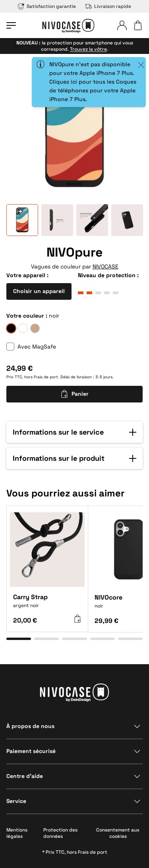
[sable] (35, 328)
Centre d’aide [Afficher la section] (25, 776)
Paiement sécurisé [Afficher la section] (31, 751)
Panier (74, 394)
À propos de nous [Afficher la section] (30, 726)
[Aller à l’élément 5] (130, 639)
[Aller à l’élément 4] (103, 639)
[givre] (23, 328)
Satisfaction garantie (47, 6)
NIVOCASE (105, 266)
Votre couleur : (27, 316)
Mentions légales (17, 833)
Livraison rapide (108, 6)
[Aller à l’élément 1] (19, 639)
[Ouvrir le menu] (11, 25)
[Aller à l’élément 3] (74, 639)
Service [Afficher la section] (16, 801)
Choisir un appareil (39, 291)
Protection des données (60, 833)
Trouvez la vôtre (88, 49)
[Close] (141, 65)
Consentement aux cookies (118, 833)
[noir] (11, 328)
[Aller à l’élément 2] (46, 639)
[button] (74, 432)
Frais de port (46, 377)
